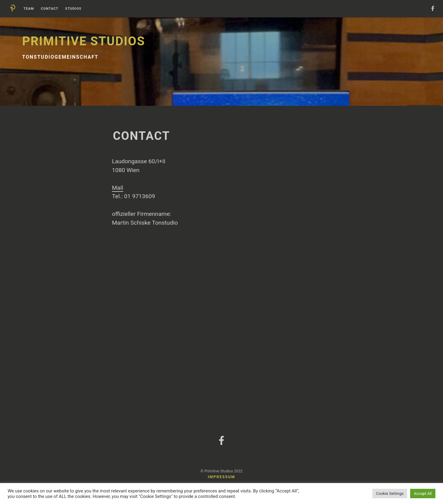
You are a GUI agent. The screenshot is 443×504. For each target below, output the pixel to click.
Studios (73, 9)
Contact (50, 9)
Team (29, 9)
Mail (118, 188)
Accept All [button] (423, 494)
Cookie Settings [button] (390, 494)
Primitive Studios (84, 41)
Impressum (221, 477)
